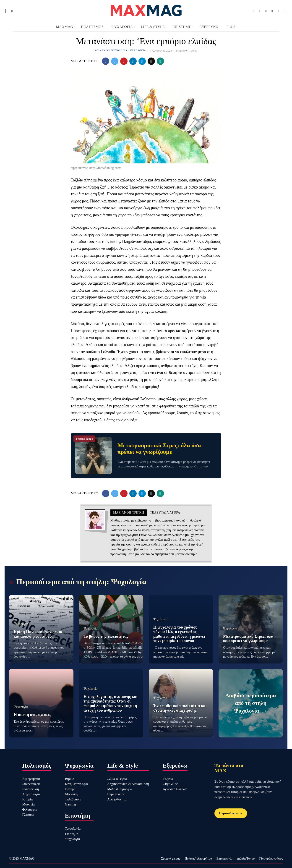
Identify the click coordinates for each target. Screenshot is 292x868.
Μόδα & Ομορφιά (120, 789)
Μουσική (71, 794)
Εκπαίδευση (31, 789)
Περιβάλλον (116, 794)
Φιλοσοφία (30, 810)
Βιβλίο (70, 779)
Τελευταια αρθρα (165, 513)
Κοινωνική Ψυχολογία (111, 50)
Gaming (70, 804)
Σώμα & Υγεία (117, 779)
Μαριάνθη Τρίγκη (187, 51)
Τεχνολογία (73, 829)
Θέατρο (70, 789)
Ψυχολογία (138, 50)
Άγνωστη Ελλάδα (175, 789)
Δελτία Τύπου (246, 859)
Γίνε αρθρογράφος (271, 859)
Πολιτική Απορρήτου (198, 859)
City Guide (170, 784)
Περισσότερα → (231, 813)
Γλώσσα (28, 815)
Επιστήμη (72, 834)
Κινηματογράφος (77, 784)
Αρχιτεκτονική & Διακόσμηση (128, 784)
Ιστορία (28, 799)
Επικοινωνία (224, 859)
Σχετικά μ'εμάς (171, 859)
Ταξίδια (168, 779)
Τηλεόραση (73, 799)
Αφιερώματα (31, 779)
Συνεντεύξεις (31, 784)
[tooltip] (254, 11)
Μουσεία (29, 804)
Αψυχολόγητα (117, 799)
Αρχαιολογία (31, 794)
